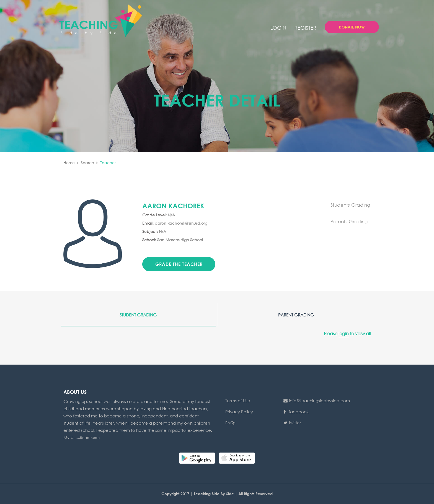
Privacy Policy (239, 412)
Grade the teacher (179, 264)
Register (305, 28)
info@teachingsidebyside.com (317, 401)
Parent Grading (296, 315)
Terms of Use (238, 401)
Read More (90, 438)
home (69, 163)
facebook (296, 412)
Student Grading (138, 315)
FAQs (230, 423)
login (278, 28)
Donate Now (352, 27)
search (87, 163)
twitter (292, 423)
